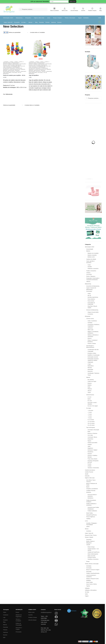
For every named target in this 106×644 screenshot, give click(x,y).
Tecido (89, 392)
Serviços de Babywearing (92, 310)
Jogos (89, 446)
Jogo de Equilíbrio (34, 75)
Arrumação (89, 568)
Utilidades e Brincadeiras (91, 590)
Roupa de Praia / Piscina (91, 535)
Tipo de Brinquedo (91, 427)
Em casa (90, 401)
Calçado (88, 545)
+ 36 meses (6, 62)
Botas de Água (91, 547)
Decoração (89, 572)
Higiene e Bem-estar (90, 478)
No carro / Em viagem (93, 406)
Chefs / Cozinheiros (92, 321)
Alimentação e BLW (90, 247)
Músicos (90, 338)
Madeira (23, 69)
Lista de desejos (74, 10)
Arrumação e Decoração (93, 430)
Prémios (5, 630)
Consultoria (90, 314)
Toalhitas (88, 519)
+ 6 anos (90, 416)
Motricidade (6, 71)
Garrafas (90, 267)
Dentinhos (89, 492)
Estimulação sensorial (9, 68)
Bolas (89, 432)
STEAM (89, 466)
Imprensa (6, 632)
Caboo (89, 294)
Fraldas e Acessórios (91, 271)
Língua (89, 364)
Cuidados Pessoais (91, 491)
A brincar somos (90, 319)
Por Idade (15, 73)
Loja (4, 617)
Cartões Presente (89, 472)
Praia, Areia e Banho (92, 459)
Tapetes (88, 586)
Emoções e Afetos (92, 353)
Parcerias (6, 627)
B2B (4, 637)
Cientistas (90, 323)
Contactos (6, 615)
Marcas (87, 529)
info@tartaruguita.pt (46, 612)
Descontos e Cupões (19, 628)
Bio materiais (91, 380)
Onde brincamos (7, 73)
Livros (86, 521)
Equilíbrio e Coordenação (13, 67)
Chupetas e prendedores (92, 489)
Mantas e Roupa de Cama (92, 579)
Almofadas (89, 566)
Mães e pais (90, 330)
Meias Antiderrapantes (93, 554)
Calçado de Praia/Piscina (93, 552)
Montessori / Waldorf (14, 70)
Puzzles (89, 464)
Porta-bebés (89, 291)
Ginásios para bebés (92, 443)
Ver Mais (87, 592)
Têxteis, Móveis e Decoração (92, 564)
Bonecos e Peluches (92, 433)
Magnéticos (90, 448)
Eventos (5, 635)
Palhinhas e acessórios (93, 269)
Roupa (88, 561)
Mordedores (90, 452)
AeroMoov (89, 531)
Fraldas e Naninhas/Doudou (93, 573)
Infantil (88, 527)
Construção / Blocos (92, 437)
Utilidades (87, 588)
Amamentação (90, 249)
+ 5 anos (16, 62)
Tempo (89, 375)
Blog (100, 10)
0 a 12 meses (91, 420)
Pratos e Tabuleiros (91, 276)
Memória (90, 368)
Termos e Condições (18, 620)
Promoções (19, 632)
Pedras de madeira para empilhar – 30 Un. (14, 75)
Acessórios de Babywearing (93, 286)
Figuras (89, 441)
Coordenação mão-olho (17, 66)
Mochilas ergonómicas (93, 297)
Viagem (87, 596)
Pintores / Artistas (92, 343)
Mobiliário (89, 580)
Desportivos (90, 439)
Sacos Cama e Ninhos (92, 584)
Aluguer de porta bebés (93, 312)
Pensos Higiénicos (91, 517)
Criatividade (90, 351)
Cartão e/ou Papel (92, 381)
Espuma (90, 383)
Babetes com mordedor (93, 253)
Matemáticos (91, 366)
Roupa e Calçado (89, 537)
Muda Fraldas (90, 513)
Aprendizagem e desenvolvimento (11, 63)
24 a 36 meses (91, 425)
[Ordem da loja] (18, 32)
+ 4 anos (11, 62)
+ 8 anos (20, 62)
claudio (87, 474)
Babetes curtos (91, 257)
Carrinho (83, 10)
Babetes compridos (92, 255)
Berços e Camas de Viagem (93, 570)
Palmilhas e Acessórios (93, 559)
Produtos (5, 620)
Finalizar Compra (33, 617)
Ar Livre (89, 397)
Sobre (5, 612)
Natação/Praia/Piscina (91, 515)
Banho (89, 399)
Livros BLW (89, 274)
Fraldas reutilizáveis (92, 511)
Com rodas (90, 435)
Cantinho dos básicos (90, 470)
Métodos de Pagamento (19, 616)
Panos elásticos (91, 299)
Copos (89, 265)
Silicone (89, 391)
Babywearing (88, 284)
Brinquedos (16, 64)
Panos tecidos (91, 301)
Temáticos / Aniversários (93, 468)
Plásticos (90, 389)
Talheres (88, 282)
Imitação (90, 444)
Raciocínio (90, 371)
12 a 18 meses (91, 422)
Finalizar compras (92, 10)
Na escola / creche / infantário (18, 71)
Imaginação (90, 362)
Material (5, 70)
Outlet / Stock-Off (89, 533)
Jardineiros (90, 328)
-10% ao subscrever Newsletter (40, 2)
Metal (89, 387)
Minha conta (65, 10)
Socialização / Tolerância (93, 373)
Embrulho (87, 476)
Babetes (88, 251)
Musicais (90, 454)
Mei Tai (89, 295)
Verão (86, 594)
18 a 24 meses (91, 423)
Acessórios (89, 539)
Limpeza (88, 273)
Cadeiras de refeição (91, 259)
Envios (17, 612)
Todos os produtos (54, 10)
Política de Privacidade (19, 624)
